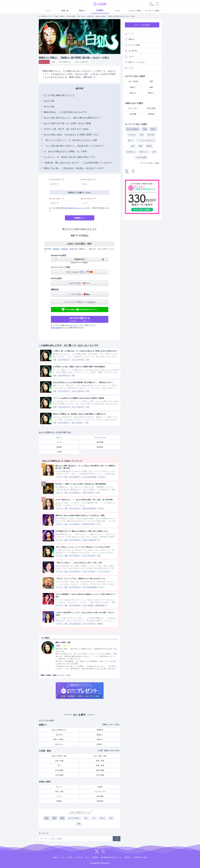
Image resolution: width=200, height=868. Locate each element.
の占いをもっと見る (56, 675)
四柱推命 (100, 447)
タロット (59, 437)
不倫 (145, 129)
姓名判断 (100, 442)
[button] (80, 260)
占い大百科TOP (43, 16)
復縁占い (100, 735)
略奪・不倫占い (59, 739)
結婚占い (100, 744)
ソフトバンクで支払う (80, 302)
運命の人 (133, 93)
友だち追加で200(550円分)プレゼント (80, 309)
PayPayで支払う (80, 283)
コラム (117, 11)
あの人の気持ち (74, 818)
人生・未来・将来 (100, 756)
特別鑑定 (100, 10)
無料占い (83, 11)
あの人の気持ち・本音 (73, 16)
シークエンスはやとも (146, 140)
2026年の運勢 (141, 157)
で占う (80, 218)
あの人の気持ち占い (65, 62)
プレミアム (45, 62)
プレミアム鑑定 (54, 16)
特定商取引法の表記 (140, 857)
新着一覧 (65, 11)
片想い (153, 129)
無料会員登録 (56, 328)
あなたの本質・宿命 (59, 756)
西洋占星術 (151, 108)
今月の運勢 (100, 775)
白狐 (47, 818)
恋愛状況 (100, 730)
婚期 (151, 87)
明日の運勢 (100, 770)
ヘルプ (129, 68)
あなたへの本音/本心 (88, 16)
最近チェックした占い (135, 62)
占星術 (59, 452)
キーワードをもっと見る (150, 163)
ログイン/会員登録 (142, 25)
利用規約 (56, 249)
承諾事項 (64, 249)
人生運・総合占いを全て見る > (109, 751)
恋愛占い (63, 16)
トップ (48, 11)
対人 (59, 765)
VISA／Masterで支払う (80, 272)
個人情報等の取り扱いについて (75, 208)
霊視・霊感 (59, 791)
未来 (111, 818)
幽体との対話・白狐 (63, 642)
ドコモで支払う (80, 294)
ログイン (72, 325)
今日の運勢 (59, 770)
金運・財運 (100, 761)
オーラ (59, 442)
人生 (94, 818)
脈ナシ (131, 140)
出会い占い (59, 744)
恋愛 (54, 62)
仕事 (154, 152)
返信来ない (131, 152)
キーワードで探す (152, 11)
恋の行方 (59, 735)
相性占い (100, 739)
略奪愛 (149, 146)
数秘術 (59, 447)
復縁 (140, 146)
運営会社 (128, 857)
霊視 (54, 818)
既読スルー (144, 152)
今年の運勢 (59, 775)
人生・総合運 (133, 81)
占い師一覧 (131, 51)
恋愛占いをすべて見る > (111, 724)
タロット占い (133, 108)
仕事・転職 (59, 761)
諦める (102, 818)
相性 (133, 146)
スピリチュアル (100, 437)
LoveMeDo (132, 135)
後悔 (79, 824)
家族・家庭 (100, 765)
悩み (86, 818)
